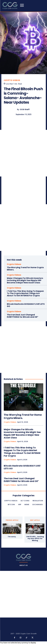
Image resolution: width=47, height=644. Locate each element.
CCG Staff (25, 110)
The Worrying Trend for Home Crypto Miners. (25, 269)
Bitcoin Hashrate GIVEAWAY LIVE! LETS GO (26, 305)
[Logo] (24, 557)
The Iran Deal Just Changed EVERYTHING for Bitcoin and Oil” (23, 316)
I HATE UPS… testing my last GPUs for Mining (35, 539)
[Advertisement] (23, 153)
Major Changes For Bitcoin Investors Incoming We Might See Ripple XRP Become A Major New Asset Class (25, 280)
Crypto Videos (12, 80)
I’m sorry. (12, 537)
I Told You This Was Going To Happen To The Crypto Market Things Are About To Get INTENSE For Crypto (25, 293)
